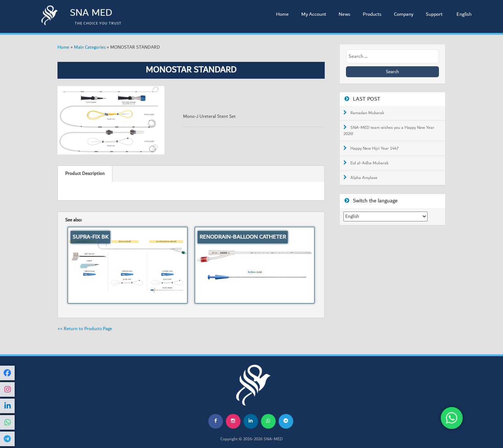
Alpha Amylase (364, 178)
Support (434, 14)
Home (282, 14)
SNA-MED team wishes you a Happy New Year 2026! (389, 131)
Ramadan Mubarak (367, 113)
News (344, 14)
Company (404, 14)
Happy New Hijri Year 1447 (375, 149)
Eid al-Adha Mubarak (370, 163)
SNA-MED (273, 439)
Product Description (85, 174)
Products (372, 14)
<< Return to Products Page (85, 329)
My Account (314, 14)
